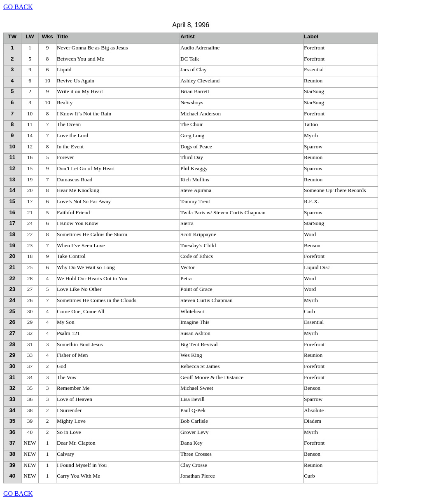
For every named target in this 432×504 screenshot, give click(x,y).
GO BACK (18, 7)
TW (12, 36)
